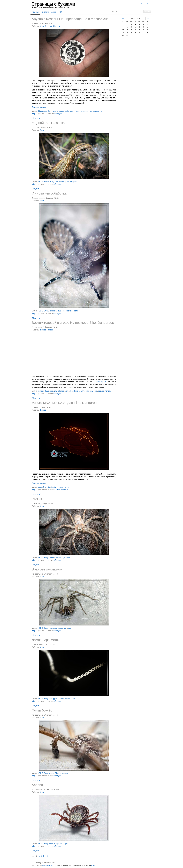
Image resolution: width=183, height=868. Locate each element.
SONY (46, 182)
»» (148, 19)
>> (52, 856)
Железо (49, 26)
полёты (108, 391)
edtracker (62, 391)
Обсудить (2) (37, 494)
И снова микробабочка (49, 193)
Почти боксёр (42, 710)
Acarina (37, 785)
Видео (50, 330)
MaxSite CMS (48, 865)
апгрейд (79, 111)
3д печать (52, 111)
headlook (74, 391)
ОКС (57, 773)
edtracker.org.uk (99, 382)
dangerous (49, 391)
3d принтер (42, 111)
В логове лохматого (47, 569)
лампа (61, 699)
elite (68, 391)
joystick (54, 487)
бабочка (53, 311)
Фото (42, 26)
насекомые (68, 311)
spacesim (93, 391)
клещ (51, 844)
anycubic (60, 111)
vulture (66, 487)
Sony (46, 558)
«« (123, 19)
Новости (57, 26)
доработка (88, 111)
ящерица (73, 182)
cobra (40, 487)
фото (67, 182)
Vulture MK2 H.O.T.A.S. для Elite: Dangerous (65, 403)
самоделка (97, 111)
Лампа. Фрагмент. (45, 640)
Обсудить (58, 114)
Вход (93, 865)
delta (67, 111)
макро (61, 182)
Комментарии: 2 (61, 490)
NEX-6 (40, 182)
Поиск (148, 12)
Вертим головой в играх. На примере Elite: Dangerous (73, 323)
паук (63, 558)
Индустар (54, 182)
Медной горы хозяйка (48, 123)
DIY (56, 391)
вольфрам (53, 699)
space (60, 487)
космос (101, 391)
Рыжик (37, 499)
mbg (33, 114)
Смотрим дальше (39, 107)
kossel (72, 111)
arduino (41, 391)
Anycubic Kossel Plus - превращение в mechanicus (70, 19)
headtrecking (84, 391)
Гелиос (52, 558)
